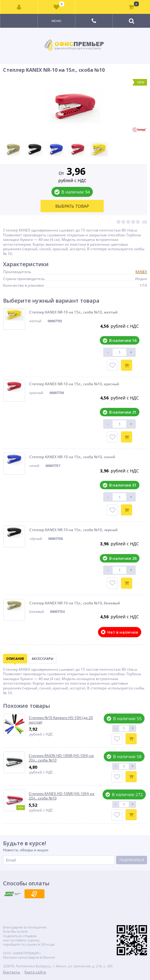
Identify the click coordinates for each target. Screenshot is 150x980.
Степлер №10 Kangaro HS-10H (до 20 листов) (61, 720)
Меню (56, 21)
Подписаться (132, 860)
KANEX (141, 272)
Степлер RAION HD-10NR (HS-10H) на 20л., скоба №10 (61, 758)
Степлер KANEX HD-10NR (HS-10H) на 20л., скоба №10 (62, 796)
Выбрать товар (72, 206)
